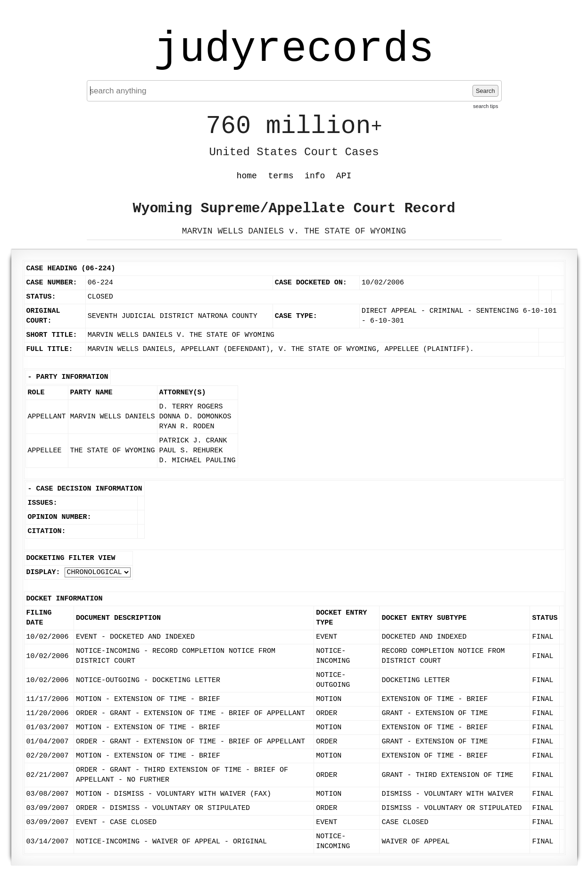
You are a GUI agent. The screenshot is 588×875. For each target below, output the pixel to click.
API (344, 176)
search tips (485, 106)
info (315, 176)
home (247, 176)
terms (281, 176)
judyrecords (294, 50)
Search (485, 91)
